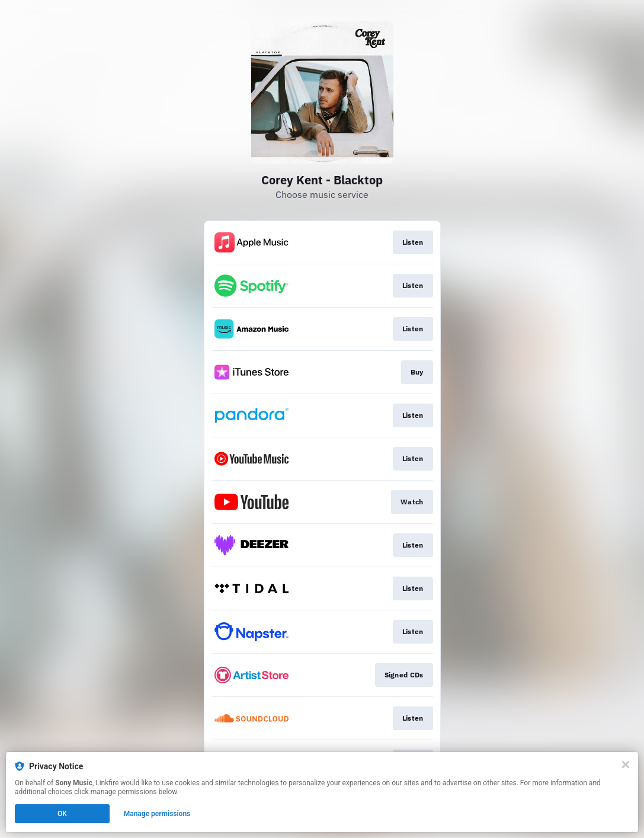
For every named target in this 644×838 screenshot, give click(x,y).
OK (62, 814)
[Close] (626, 765)
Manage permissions (157, 814)
